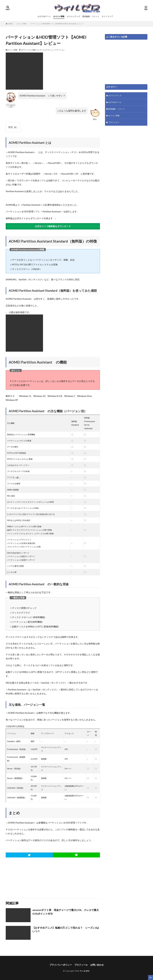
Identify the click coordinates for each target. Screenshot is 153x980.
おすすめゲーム (44, 16)
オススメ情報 (59, 16)
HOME (10, 24)
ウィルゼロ (85, 971)
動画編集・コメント (91, 16)
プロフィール (81, 965)
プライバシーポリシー (61, 965)
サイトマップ (107, 16)
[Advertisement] (53, 878)
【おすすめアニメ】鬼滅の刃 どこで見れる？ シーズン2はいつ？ (66, 929)
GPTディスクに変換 (28, 50)
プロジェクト (114, 122)
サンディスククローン (44, 50)
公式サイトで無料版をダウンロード (53, 226)
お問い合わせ (97, 965)
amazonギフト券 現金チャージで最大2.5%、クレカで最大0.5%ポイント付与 (66, 912)
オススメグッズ (73, 16)
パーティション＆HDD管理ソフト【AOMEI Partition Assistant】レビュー (57, 24)
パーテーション (59, 50)
